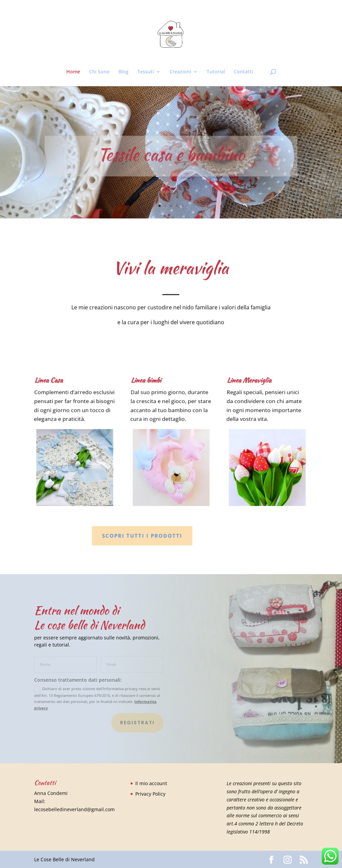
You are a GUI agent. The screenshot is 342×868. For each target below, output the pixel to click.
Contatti (243, 72)
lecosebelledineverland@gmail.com (74, 809)
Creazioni (180, 72)
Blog (123, 72)
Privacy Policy (150, 794)
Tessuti (146, 72)
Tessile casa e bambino (171, 160)
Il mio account (151, 783)
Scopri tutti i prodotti (125, 536)
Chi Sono (99, 72)
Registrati (137, 723)
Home (73, 72)
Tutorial (216, 72)
